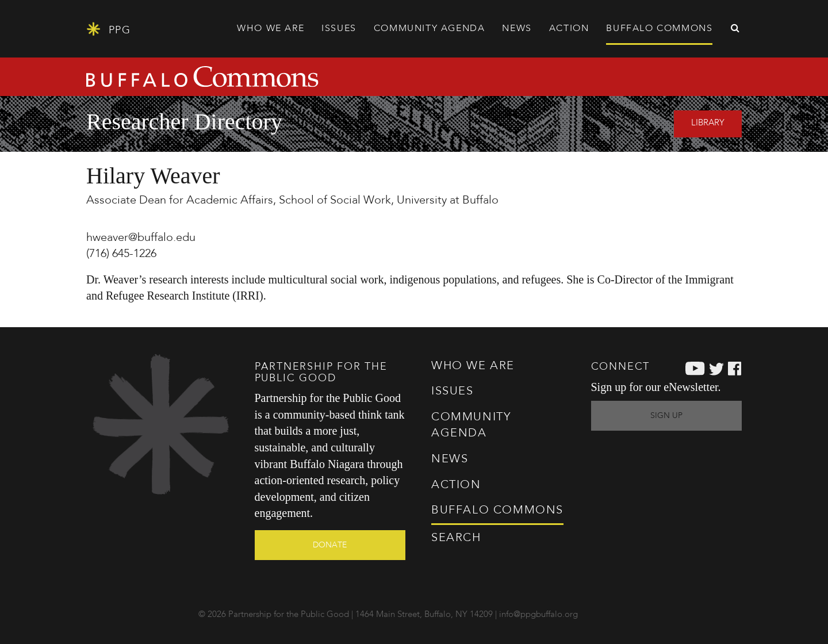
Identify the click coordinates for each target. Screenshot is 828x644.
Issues (453, 392)
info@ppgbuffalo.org (538, 615)
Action (456, 485)
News (517, 29)
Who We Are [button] (271, 29)
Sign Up (666, 416)
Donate (330, 545)
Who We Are (473, 366)
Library (708, 123)
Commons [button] (659, 29)
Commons (497, 511)
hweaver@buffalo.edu (141, 238)
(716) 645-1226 (121, 254)
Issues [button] (339, 29)
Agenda (430, 29)
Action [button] (569, 29)
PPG (108, 29)
